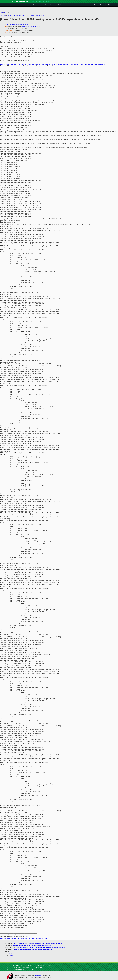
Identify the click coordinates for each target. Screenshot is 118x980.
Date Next (10, 16)
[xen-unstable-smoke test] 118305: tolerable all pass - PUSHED (32, 946)
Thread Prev (17, 16)
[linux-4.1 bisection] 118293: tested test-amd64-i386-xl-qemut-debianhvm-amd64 (37, 944)
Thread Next (25, 16)
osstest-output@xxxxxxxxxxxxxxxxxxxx (18, 25)
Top (2, 12)
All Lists (6, 12)
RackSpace (38, 975)
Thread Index (40, 16)
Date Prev (3, 16)
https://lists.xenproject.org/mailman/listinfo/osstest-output (24, 939)
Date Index (32, 16)
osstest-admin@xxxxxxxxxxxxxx (31, 26)
